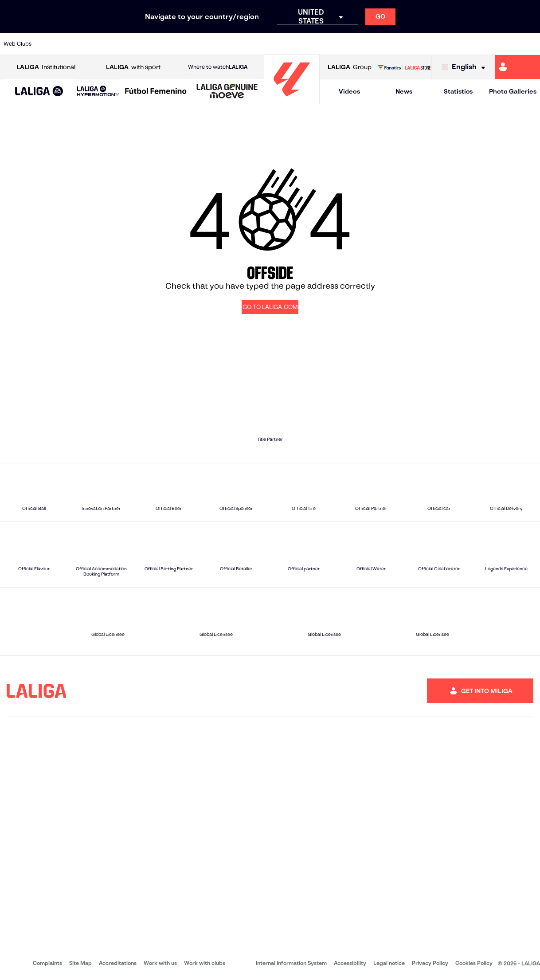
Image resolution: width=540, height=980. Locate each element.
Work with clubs (205, 963)
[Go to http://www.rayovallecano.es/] (277, 44)
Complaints (47, 963)
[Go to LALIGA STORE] (404, 67)
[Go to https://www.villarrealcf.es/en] (530, 44)
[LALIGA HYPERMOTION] (98, 92)
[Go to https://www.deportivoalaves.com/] (126, 44)
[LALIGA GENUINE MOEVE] (227, 92)
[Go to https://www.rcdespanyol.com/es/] (328, 44)
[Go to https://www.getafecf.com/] (202, 44)
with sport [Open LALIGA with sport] (133, 67)
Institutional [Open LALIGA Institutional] (46, 67)
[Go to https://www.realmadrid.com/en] (403, 44)
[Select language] (466, 67)
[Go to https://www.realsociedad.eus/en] (454, 44)
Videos (349, 91)
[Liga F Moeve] (156, 92)
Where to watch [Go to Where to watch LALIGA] (218, 67)
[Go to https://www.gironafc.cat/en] (227, 44)
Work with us (160, 963)
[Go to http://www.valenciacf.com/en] (505, 44)
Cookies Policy (474, 963)
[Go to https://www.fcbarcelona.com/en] (176, 44)
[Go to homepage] (292, 100)
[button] (39, 92)
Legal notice (389, 963)
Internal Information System (291, 963)
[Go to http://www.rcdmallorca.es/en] (353, 44)
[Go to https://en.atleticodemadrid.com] (75, 44)
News (404, 91)
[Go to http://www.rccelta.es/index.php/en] (302, 44)
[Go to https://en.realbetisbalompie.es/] (378, 44)
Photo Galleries (513, 91)
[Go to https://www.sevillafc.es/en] (479, 44)
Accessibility (350, 963)
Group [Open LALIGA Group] (350, 67)
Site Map (80, 963)
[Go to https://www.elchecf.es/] (151, 44)
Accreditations (118, 963)
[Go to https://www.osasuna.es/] (101, 44)
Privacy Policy (430, 963)
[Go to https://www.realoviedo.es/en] (429, 44)
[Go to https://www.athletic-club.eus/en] (50, 44)
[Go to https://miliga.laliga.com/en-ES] (518, 67)
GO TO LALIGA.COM (270, 307)
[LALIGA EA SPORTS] (39, 92)
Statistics (458, 91)
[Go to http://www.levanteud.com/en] (252, 44)
